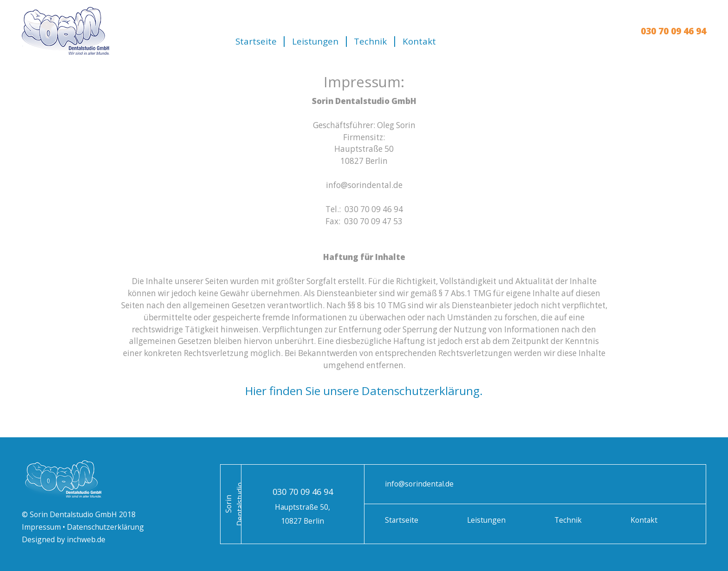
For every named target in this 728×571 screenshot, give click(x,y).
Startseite (256, 42)
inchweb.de (85, 539)
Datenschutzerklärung (105, 527)
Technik (370, 42)
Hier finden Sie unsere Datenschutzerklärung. (364, 391)
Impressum (42, 527)
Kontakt (419, 42)
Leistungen (315, 42)
